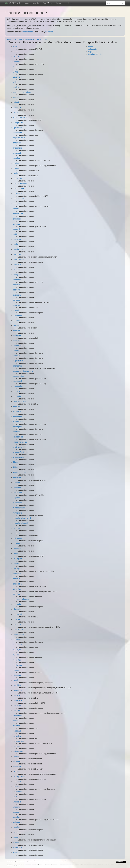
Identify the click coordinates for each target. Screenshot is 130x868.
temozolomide (18, 741)
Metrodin (16, 97)
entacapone (18, 315)
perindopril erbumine (21, 599)
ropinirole (17, 695)
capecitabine (18, 214)
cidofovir (16, 244)
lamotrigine (17, 427)
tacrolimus (17, 731)
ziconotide (17, 832)
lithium (15, 467)
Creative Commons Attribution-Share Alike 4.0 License (59, 861)
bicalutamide (18, 173)
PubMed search (28, 32)
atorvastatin (18, 153)
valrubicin (17, 812)
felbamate (17, 335)
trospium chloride (95, 54)
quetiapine (17, 640)
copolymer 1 (18, 275)
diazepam (17, 295)
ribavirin (16, 670)
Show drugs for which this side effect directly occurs (27, 39)
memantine (17, 493)
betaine (16, 163)
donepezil (17, 300)
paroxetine (17, 589)
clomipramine (18, 259)
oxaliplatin (17, 574)
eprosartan (17, 320)
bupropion (17, 204)
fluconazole (17, 346)
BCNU (15, 47)
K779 (15, 67)
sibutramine (18, 716)
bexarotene (17, 168)
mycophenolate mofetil (22, 518)
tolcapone (17, 761)
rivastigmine (18, 690)
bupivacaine (18, 194)
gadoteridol (17, 381)
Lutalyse (16, 87)
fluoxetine (17, 351)
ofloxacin (16, 564)
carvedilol (17, 224)
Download (60, 3)
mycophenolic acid (20, 523)
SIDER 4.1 (15, 3)
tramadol (16, 771)
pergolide (17, 594)
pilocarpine (17, 609)
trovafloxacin (18, 792)
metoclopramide (19, 508)
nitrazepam (17, 559)
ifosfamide (17, 412)
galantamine (18, 386)
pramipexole (18, 614)
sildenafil (16, 721)
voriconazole (18, 822)
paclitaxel (17, 579)
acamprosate (18, 123)
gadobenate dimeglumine (23, 371)
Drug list (36, 3)
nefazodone (18, 538)
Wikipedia (49, 32)
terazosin (17, 746)
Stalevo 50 (17, 107)
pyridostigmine (19, 635)
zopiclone (17, 853)
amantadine (18, 133)
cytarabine (17, 280)
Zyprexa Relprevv (20, 117)
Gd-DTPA (17, 57)
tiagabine (17, 756)
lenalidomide (18, 437)
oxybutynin (93, 52)
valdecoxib (17, 802)
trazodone (17, 787)
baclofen (16, 158)
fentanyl (16, 341)
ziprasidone (18, 837)
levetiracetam (18, 447)
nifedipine (17, 548)
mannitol (16, 482)
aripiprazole (18, 148)
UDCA (15, 112)
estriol (91, 47)
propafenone (18, 629)
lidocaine (16, 462)
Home (26, 3)
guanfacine (17, 396)
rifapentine (17, 675)
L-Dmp (16, 72)
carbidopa (17, 219)
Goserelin (17, 62)
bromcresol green (20, 183)
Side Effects (48, 3)
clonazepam (18, 264)
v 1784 (16, 797)
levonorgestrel (19, 457)
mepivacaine (18, 498)
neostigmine (18, 543)
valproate (17, 807)
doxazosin (17, 305)
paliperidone (18, 584)
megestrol (17, 488)
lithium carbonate (20, 472)
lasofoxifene (18, 432)
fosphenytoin (18, 361)
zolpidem (17, 842)
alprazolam (17, 128)
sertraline (17, 711)
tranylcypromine (19, 776)
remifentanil (18, 665)
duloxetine (17, 310)
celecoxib (17, 229)
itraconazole (18, 422)
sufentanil (17, 726)
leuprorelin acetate (20, 442)
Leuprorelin (17, 77)
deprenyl (16, 290)
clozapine (17, 270)
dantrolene (17, 285)
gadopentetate (19, 376)
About (70, 3)
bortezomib (17, 178)
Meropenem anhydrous (22, 92)
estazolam (17, 325)
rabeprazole (18, 645)
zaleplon (16, 827)
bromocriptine (18, 188)
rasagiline (17, 655)
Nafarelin (17, 102)
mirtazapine (18, 513)
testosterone (18, 751)
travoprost (17, 782)
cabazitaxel (17, 209)
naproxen (17, 528)
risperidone (17, 685)
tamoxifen (17, 736)
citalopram (17, 254)
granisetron (17, 391)
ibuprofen (17, 406)
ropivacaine (18, 700)
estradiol (16, 330)
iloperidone (17, 417)
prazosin (16, 619)
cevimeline (17, 239)
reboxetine (17, 660)
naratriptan (17, 533)
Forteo (15, 52)
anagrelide (17, 143)
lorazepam (17, 477)
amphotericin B (19, 138)
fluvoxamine (18, 356)
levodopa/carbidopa (21, 452)
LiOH (15, 82)
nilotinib (16, 553)
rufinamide (17, 706)
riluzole (16, 680)
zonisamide (17, 847)
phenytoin (17, 604)
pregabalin (17, 624)
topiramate (17, 766)
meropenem (18, 503)
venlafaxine (17, 817)
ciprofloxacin (18, 249)
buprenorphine (19, 199)
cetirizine (16, 234)
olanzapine (17, 569)
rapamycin (17, 650)
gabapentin (17, 366)
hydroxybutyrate (19, 401)
